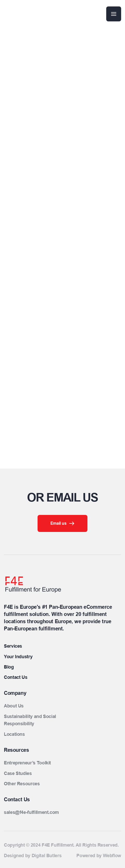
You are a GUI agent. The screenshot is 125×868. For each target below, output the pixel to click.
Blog (9, 667)
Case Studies (18, 773)
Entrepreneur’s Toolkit (27, 763)
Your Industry (18, 657)
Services (13, 646)
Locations (14, 734)
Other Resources (22, 784)
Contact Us (16, 677)
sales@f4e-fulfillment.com (31, 812)
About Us (14, 706)
